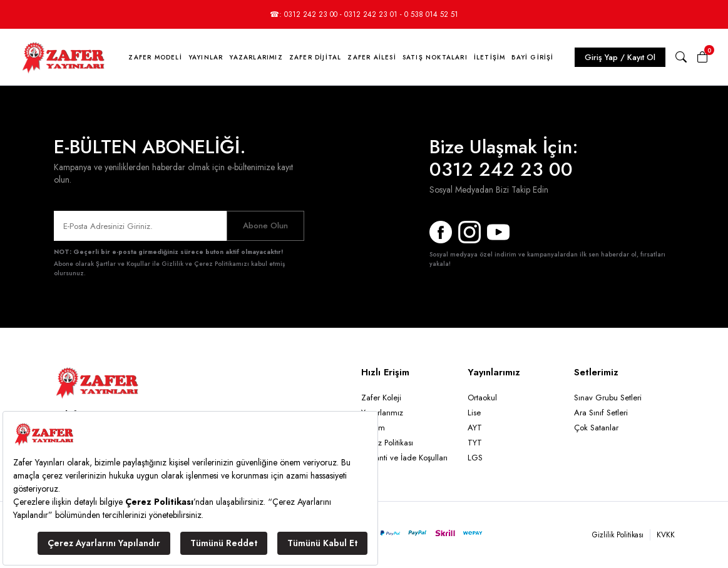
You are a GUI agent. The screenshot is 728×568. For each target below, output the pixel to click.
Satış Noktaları (435, 57)
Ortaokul (482, 398)
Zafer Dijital (315, 57)
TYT (475, 443)
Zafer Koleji (381, 398)
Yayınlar (206, 57)
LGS (475, 458)
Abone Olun (265, 226)
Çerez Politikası (387, 443)
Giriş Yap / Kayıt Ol (620, 57)
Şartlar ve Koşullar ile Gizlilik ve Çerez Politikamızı (172, 264)
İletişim (490, 57)
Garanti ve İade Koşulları (404, 458)
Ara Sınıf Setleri (601, 413)
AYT (475, 428)
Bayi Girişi (532, 57)
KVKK (666, 535)
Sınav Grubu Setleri (608, 398)
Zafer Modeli (155, 57)
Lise (474, 413)
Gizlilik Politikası (618, 535)
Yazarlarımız (256, 57)
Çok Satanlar (596, 428)
